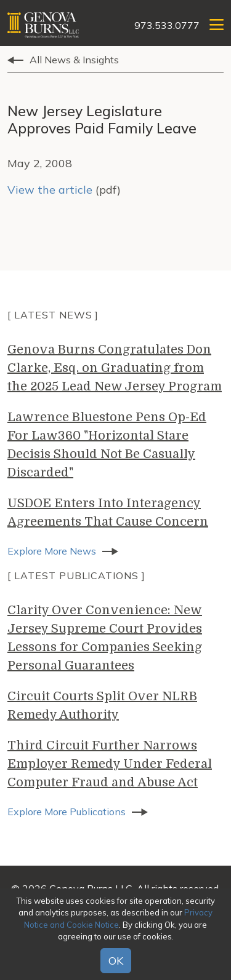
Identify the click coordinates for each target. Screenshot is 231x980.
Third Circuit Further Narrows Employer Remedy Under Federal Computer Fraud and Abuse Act (110, 764)
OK (116, 961)
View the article (50, 190)
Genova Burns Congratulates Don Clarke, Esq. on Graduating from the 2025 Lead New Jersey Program (115, 368)
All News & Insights (74, 60)
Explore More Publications (67, 812)
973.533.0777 (167, 25)
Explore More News (52, 551)
